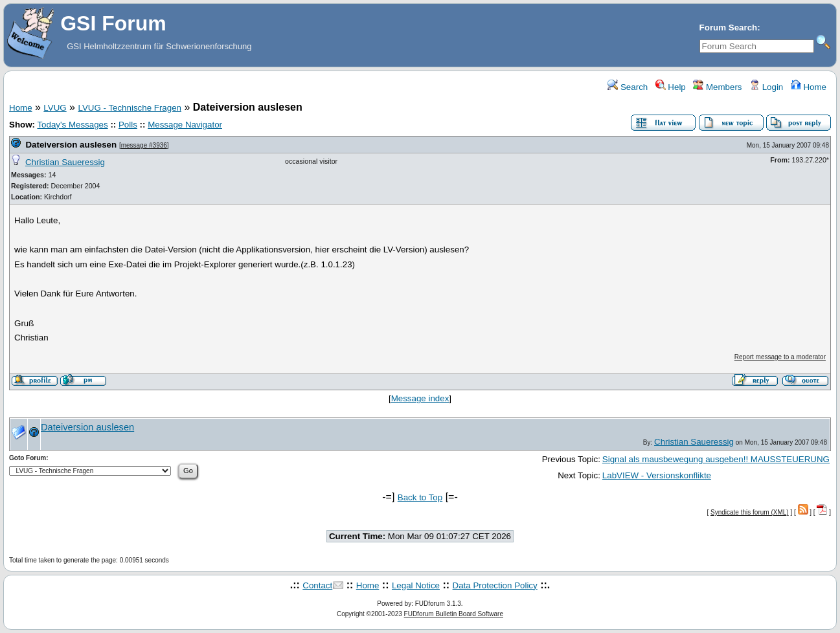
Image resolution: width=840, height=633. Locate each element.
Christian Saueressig (65, 162)
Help (671, 87)
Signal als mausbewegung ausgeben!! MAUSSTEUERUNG (716, 459)
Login (766, 87)
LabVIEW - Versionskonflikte (657, 475)
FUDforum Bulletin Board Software (454, 614)
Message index (420, 398)
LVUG (55, 108)
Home (809, 87)
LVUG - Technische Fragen (130, 108)
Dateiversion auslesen (71, 145)
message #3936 (144, 145)
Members (717, 87)
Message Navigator (185, 125)
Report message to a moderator (780, 357)
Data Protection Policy (495, 585)
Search (628, 87)
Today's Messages (72, 125)
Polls (128, 125)
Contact (317, 585)
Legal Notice (416, 585)
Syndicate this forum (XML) (750, 512)
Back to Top (420, 497)
